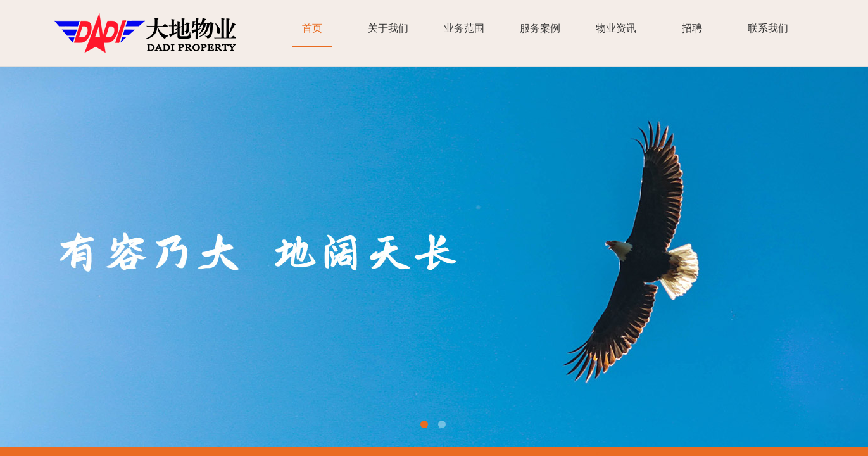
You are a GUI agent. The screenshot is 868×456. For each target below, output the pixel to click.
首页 (312, 28)
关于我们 (388, 28)
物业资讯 (616, 28)
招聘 (692, 28)
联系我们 (768, 28)
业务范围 (464, 28)
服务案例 (540, 28)
